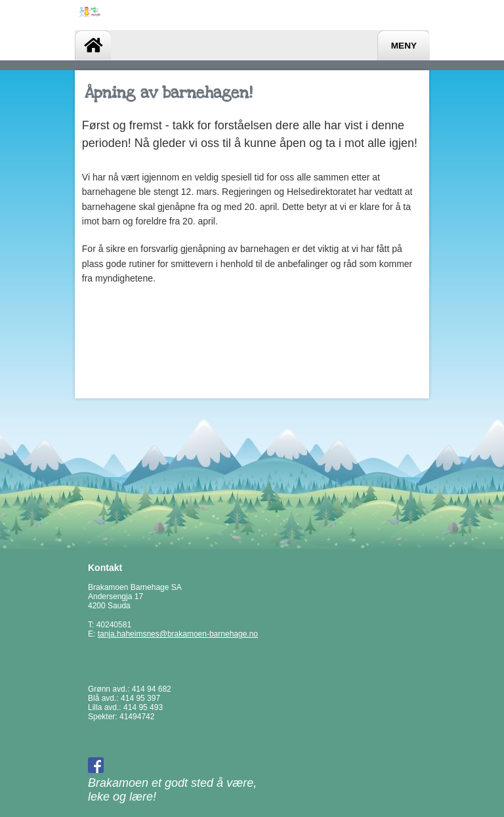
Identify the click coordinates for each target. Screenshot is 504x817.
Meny (404, 46)
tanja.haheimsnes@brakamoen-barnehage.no (178, 634)
